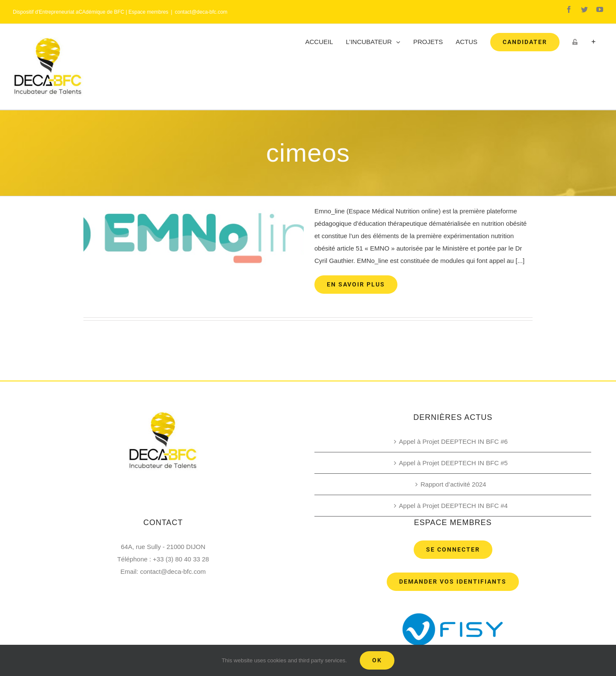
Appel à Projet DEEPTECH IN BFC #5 (453, 463)
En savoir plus (356, 284)
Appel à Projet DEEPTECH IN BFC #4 (453, 506)
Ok (377, 660)
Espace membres (148, 12)
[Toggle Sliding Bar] (594, 42)
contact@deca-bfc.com (201, 12)
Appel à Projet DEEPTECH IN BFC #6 (453, 441)
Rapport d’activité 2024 (453, 484)
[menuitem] (319, 42)
